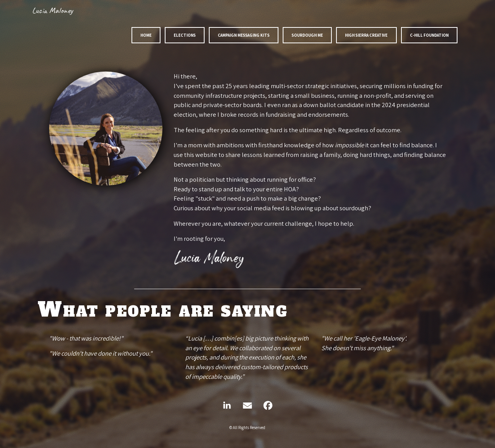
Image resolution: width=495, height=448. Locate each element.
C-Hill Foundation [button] (429, 35)
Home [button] (146, 35)
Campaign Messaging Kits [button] (244, 35)
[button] (227, 405)
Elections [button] (185, 35)
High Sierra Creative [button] (366, 35)
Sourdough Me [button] (307, 35)
